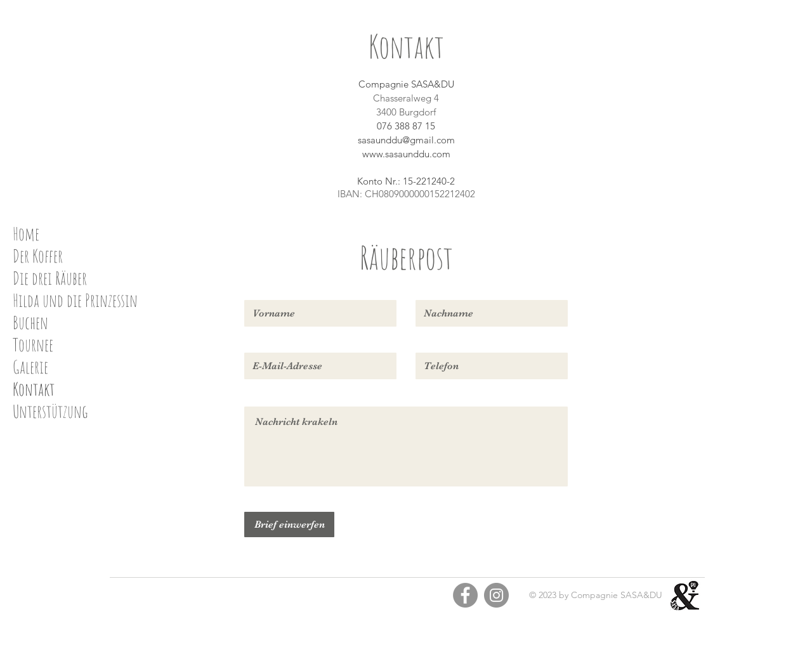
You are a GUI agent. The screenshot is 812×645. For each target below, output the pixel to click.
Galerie (30, 367)
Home (26, 234)
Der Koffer (38, 256)
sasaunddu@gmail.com (406, 140)
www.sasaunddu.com (406, 154)
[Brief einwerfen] (289, 524)
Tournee (33, 345)
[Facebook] (465, 595)
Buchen (30, 322)
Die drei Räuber (50, 278)
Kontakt (34, 389)
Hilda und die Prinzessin (75, 300)
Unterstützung (50, 411)
